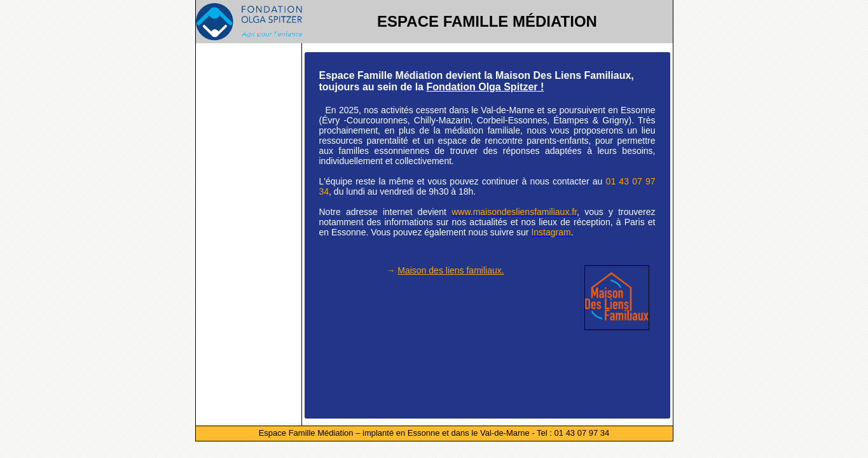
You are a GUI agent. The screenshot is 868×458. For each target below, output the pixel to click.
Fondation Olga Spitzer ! (485, 87)
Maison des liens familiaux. (451, 270)
